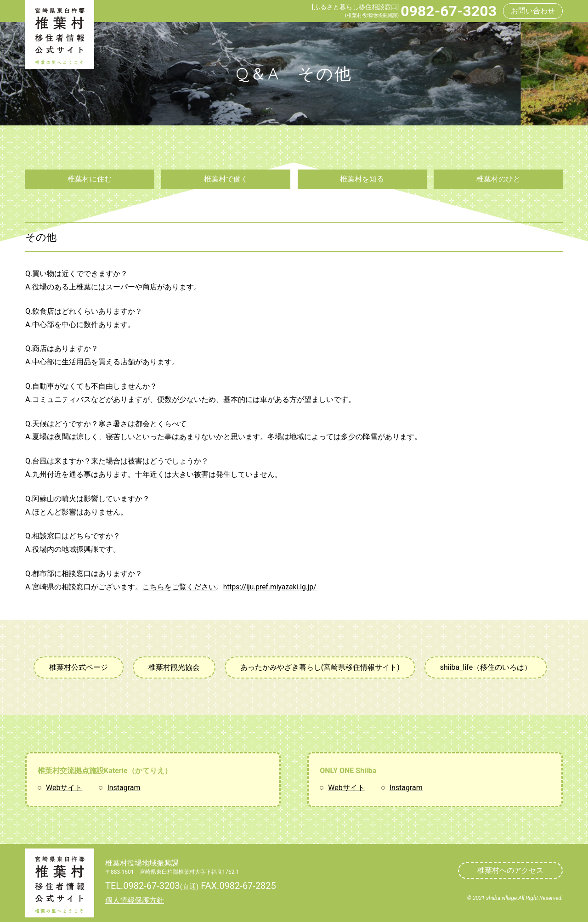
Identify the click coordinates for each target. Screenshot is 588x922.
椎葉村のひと (498, 179)
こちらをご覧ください (179, 587)
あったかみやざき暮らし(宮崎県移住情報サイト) (320, 667)
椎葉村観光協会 (174, 667)
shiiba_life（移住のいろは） (486, 667)
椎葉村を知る (362, 179)
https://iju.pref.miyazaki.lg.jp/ (271, 587)
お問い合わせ (533, 11)
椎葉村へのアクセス (510, 870)
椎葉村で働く (226, 179)
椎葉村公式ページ (79, 667)
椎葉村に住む (90, 179)
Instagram (124, 788)
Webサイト (64, 788)
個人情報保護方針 (135, 900)
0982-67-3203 (449, 11)
